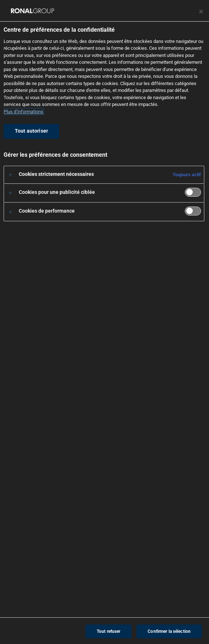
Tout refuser (108, 631)
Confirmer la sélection (169, 631)
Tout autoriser (31, 131)
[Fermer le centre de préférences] (201, 12)
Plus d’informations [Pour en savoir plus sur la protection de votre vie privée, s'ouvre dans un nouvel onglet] (23, 112)
